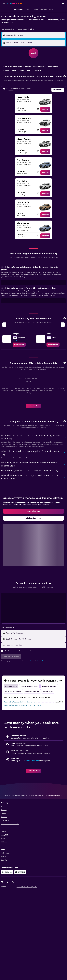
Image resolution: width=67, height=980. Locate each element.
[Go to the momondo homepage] (15, 3)
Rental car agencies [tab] (49, 686)
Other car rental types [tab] (13, 691)
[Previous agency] (4, 325)
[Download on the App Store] (20, 872)
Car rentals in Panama (19, 795)
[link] (45, 109)
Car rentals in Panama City (36, 795)
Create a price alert (32, 761)
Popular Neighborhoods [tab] (29, 686)
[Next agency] (63, 325)
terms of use (29, 661)
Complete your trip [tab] (32, 691)
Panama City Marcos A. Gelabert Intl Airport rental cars (23, 705)
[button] (4, 3)
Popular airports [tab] (11, 686)
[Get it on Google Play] (7, 872)
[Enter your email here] (35, 645)
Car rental (7, 795)
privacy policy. (40, 661)
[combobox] (8, 29)
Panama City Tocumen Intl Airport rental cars (20, 702)
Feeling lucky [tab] (48, 691)
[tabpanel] (33, 285)
